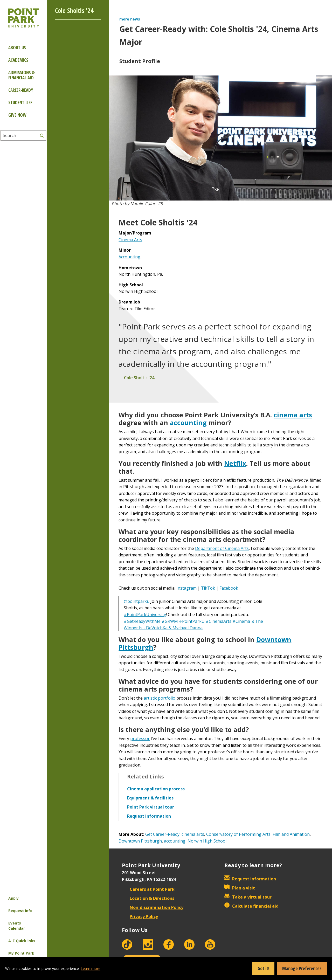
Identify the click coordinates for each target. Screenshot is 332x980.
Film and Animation (291, 834)
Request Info (20, 911)
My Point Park (21, 953)
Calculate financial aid (251, 906)
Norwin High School (207, 841)
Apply (13, 898)
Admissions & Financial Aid (22, 75)
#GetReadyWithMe (142, 621)
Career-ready (21, 90)
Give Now (17, 115)
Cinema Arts (130, 240)
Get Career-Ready (162, 834)
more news (130, 19)
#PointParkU (192, 621)
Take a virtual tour (248, 897)
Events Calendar (17, 926)
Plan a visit (240, 888)
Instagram (186, 588)
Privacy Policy (140, 916)
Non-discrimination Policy (153, 907)
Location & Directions (148, 898)
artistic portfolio (160, 698)
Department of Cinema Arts (222, 548)
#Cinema (241, 621)
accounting (188, 423)
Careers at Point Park (148, 889)
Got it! (263, 968)
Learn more (91, 968)
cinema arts (293, 415)
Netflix (235, 463)
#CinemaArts (219, 621)
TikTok (208, 588)
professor (140, 739)
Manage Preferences (302, 968)
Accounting (129, 257)
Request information (250, 879)
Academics (18, 60)
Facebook (229, 588)
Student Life (20, 103)
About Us (17, 48)
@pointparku (137, 601)
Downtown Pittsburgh (140, 841)
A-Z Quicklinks (22, 941)
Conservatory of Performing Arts (238, 834)
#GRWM (170, 621)
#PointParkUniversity (145, 615)
